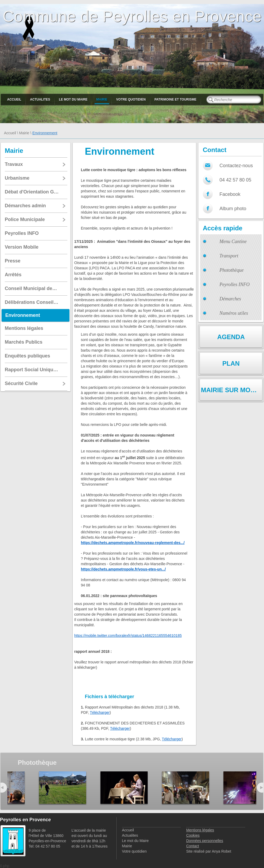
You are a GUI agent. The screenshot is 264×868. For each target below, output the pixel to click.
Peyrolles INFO (235, 284)
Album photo (233, 209)
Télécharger (100, 712)
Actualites (40, 100)
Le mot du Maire (73, 100)
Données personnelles (204, 841)
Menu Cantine (233, 241)
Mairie (102, 100)
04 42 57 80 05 (235, 180)
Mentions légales (200, 830)
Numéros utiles (234, 313)
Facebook (230, 194)
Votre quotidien (131, 100)
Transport (229, 256)
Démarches (230, 299)
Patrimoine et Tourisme (176, 100)
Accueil (14, 100)
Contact (192, 846)
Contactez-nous (236, 166)
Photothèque (232, 270)
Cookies (193, 835)
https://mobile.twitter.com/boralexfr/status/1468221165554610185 (128, 636)
